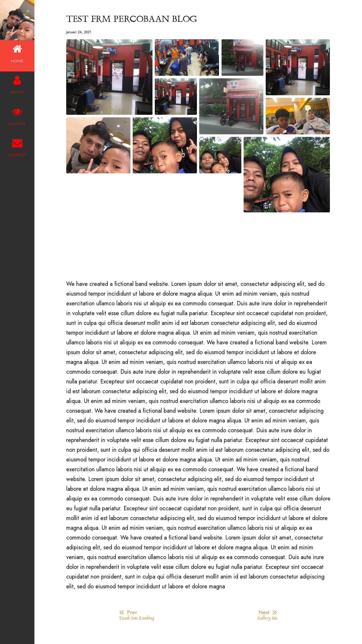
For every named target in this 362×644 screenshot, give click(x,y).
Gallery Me (267, 619)
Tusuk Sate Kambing (136, 619)
